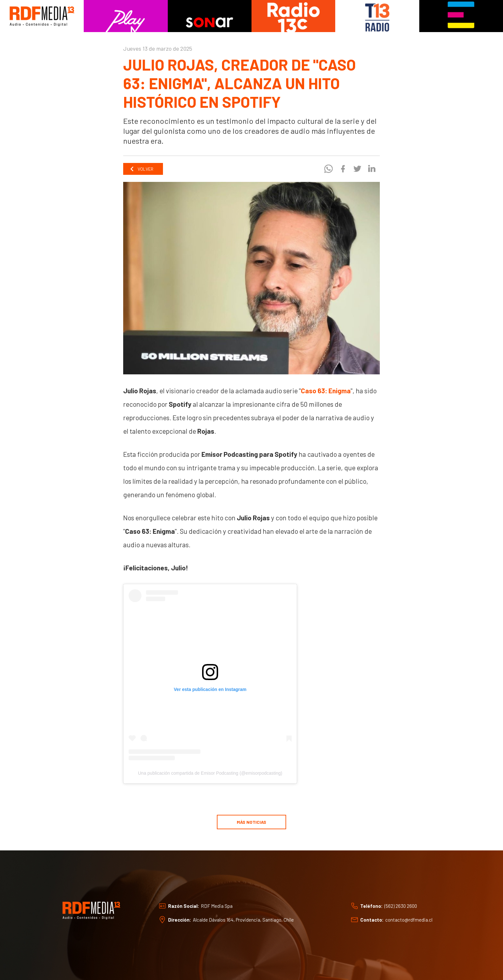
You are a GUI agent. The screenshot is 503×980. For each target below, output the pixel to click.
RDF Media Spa (217, 906)
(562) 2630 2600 (401, 906)
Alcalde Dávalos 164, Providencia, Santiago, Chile (243, 920)
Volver (141, 169)
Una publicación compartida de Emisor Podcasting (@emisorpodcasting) (210, 773)
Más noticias (251, 822)
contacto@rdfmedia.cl (409, 920)
